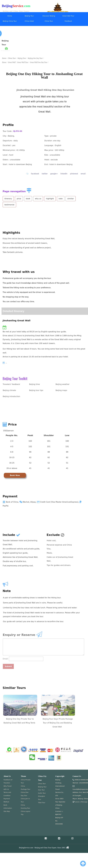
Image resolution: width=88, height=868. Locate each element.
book (28, 199)
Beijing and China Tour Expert (16, 11)
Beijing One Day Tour (35, 58)
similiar (71, 199)
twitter (45, 174)
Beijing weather (63, 384)
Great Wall (12, 62)
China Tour (49, 21)
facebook (35, 174)
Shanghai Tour (41, 798)
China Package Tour (26, 788)
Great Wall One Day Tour (39, 62)
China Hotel (29, 21)
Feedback (68, 21)
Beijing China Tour (10, 21)
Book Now (15, 475)
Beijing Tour (29, 16)
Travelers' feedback (11, 384)
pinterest (74, 174)
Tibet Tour (42, 803)
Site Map (7, 811)
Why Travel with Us (8, 788)
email (83, 174)
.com (27, 6)
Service (18, 6)
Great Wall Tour (68, 16)
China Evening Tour (26, 807)
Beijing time (35, 384)
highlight (50, 199)
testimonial (9, 205)
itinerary (8, 199)
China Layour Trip (26, 813)
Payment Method (7, 800)
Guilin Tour (42, 793)
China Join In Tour (25, 800)
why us (38, 199)
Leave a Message (81, 802)
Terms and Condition (7, 794)
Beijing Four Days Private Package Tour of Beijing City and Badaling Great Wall (58, 723)
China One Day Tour (25, 794)
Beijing (7, 6)
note (61, 199)
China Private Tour (26, 781)
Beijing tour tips (36, 390)
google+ (54, 174)
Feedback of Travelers (8, 781)
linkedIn (64, 174)
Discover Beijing (49, 16)
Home (10, 16)
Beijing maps (61, 390)
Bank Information (8, 807)
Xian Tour (41, 790)
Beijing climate (9, 390)
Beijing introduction (11, 396)
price (19, 199)
